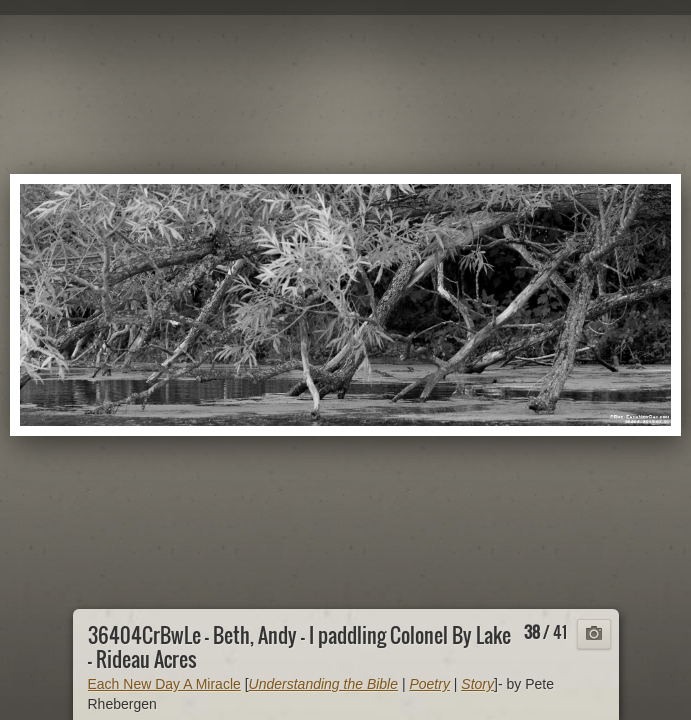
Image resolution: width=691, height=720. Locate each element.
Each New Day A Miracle (164, 684)
